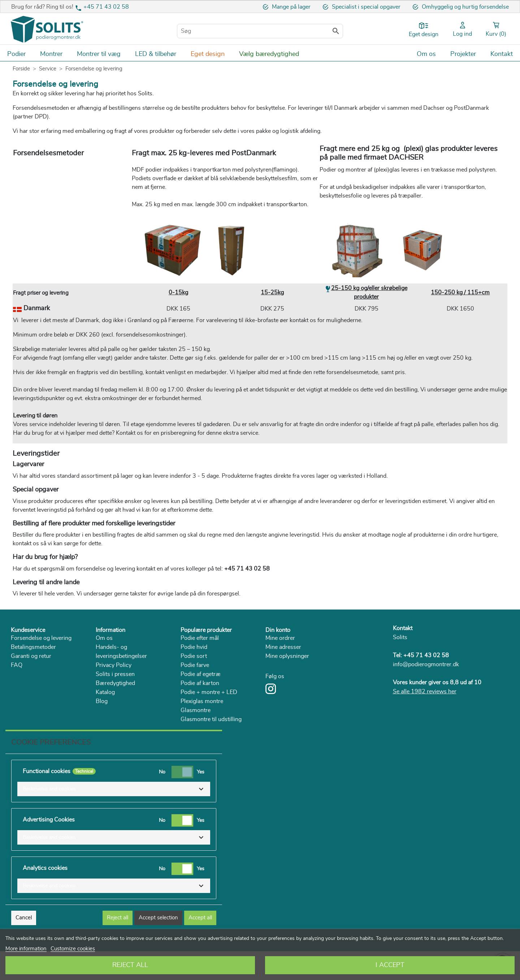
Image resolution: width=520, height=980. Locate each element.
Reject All (130, 965)
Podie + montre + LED (209, 692)
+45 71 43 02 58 (106, 7)
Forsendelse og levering (41, 638)
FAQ (17, 665)
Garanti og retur (31, 656)
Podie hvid (194, 647)
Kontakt (403, 628)
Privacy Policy (114, 665)
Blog (102, 701)
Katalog (105, 692)
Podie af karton (200, 683)
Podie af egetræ (201, 674)
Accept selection (158, 918)
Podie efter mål (200, 638)
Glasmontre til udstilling (211, 719)
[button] (114, 789)
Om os (104, 638)
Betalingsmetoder (33, 647)
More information (26, 949)
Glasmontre (196, 710)
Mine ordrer (280, 638)
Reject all (118, 918)
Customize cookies (73, 949)
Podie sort (194, 656)
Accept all (200, 918)
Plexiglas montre (202, 701)
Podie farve (195, 665)
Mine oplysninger (287, 656)
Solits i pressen (115, 674)
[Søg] (260, 31)
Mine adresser (283, 647)
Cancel (24, 918)
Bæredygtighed (115, 683)
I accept (390, 965)
